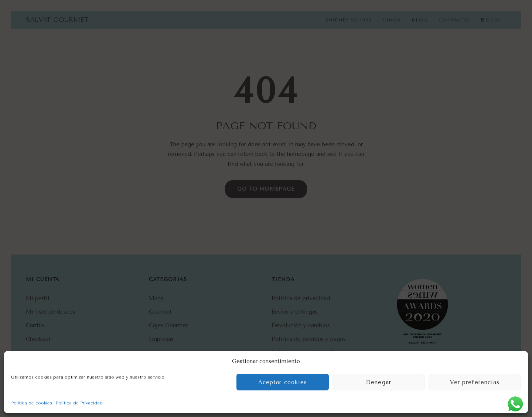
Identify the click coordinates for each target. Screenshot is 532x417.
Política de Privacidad (79, 403)
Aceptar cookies (283, 382)
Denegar (379, 382)
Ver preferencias (475, 382)
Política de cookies (32, 403)
